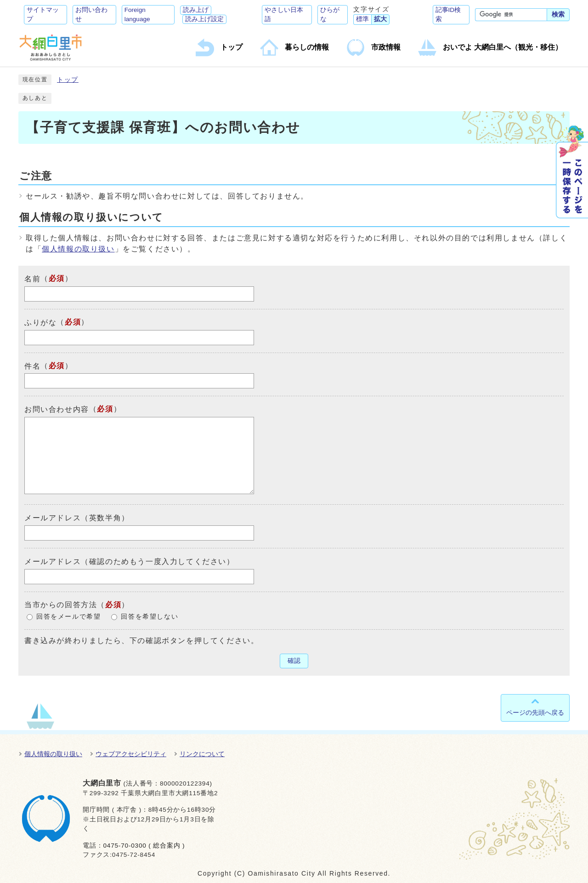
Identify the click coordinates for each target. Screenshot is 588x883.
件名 (32, 366)
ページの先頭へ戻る (535, 712)
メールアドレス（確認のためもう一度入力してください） (130, 561)
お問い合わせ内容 (57, 409)
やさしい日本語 (284, 14)
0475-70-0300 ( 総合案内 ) (144, 846)
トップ (68, 80)
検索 (558, 14)
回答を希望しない (150, 617)
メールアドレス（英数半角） (77, 518)
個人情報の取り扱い (78, 249)
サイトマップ (43, 14)
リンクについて (202, 754)
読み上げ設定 (204, 19)
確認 (294, 661)
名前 (32, 279)
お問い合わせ (91, 14)
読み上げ (196, 10)
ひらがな (330, 14)
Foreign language (137, 14)
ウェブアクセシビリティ (131, 754)
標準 (362, 19)
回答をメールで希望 (68, 617)
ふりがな (40, 322)
